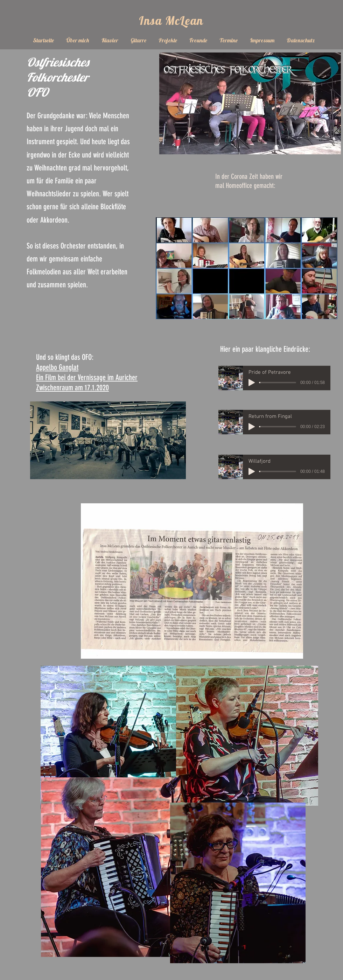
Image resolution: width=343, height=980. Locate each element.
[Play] (252, 383)
